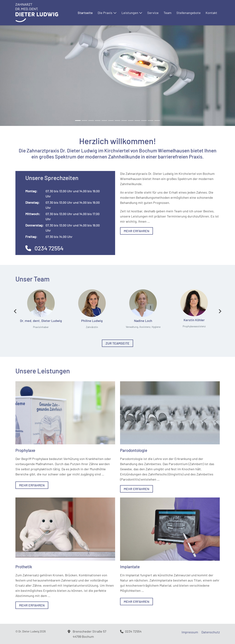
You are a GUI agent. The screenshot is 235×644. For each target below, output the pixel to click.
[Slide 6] (117, 121)
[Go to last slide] (15, 311)
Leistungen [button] (132, 13)
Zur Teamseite (117, 343)
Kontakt (211, 13)
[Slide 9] (137, 121)
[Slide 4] (104, 121)
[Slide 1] (84, 121)
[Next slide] (220, 311)
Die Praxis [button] (107, 13)
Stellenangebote (189, 13)
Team (168, 13)
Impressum (190, 632)
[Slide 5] (111, 121)
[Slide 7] (124, 121)
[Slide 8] (131, 121)
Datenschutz (211, 632)
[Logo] (37, 12)
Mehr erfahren (137, 231)
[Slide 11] (151, 121)
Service (153, 13)
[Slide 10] (144, 121)
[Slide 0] (78, 121)
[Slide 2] (91, 121)
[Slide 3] (98, 121)
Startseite (85, 13)
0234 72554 (44, 248)
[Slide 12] (157, 121)
